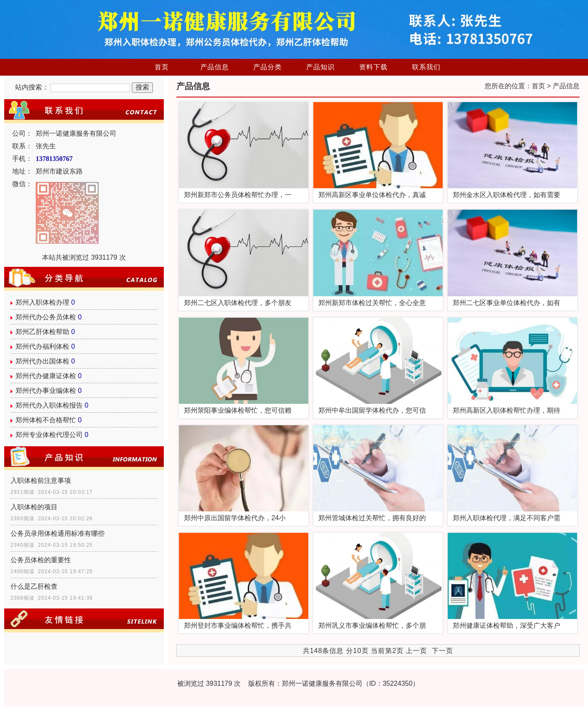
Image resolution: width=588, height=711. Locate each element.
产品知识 (320, 67)
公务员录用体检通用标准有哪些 (58, 533)
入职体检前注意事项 (41, 481)
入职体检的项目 (34, 507)
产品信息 (215, 67)
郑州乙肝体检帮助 (42, 332)
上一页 (416, 651)
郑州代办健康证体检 (46, 376)
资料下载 (373, 67)
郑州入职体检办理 (42, 302)
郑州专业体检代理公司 (49, 435)
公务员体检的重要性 (41, 560)
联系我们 (426, 67)
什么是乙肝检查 (34, 586)
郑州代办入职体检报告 (49, 405)
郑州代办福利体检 (42, 346)
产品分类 (268, 67)
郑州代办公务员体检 (46, 317)
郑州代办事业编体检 (46, 391)
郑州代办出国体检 (42, 361)
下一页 (442, 651)
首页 (162, 67)
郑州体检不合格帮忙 (46, 420)
